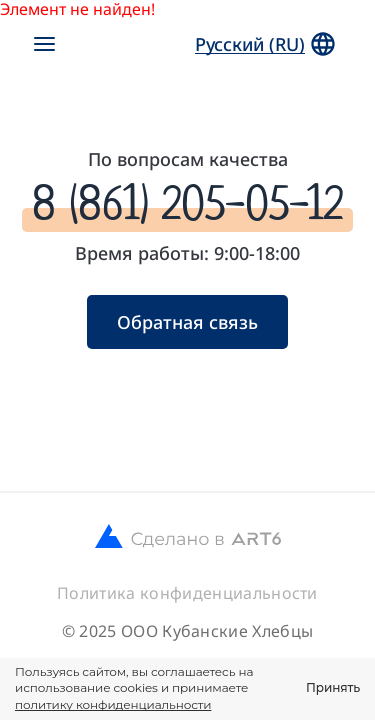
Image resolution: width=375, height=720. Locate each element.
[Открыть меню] (44, 44)
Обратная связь (187, 322)
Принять (333, 687)
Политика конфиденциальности (187, 593)
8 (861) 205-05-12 (187, 203)
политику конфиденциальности (113, 704)
